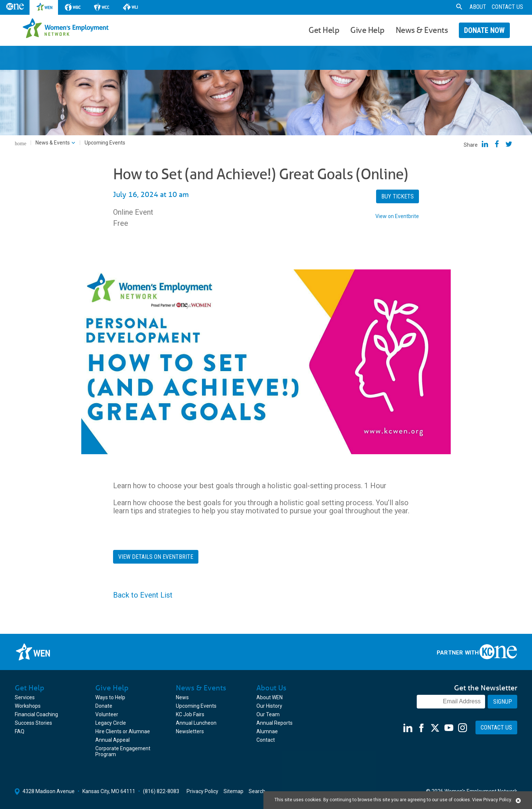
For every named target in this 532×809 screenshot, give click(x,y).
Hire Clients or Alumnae (123, 731)
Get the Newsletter (486, 688)
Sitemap (233, 791)
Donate (104, 706)
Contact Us (507, 7)
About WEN (270, 697)
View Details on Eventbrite (156, 557)
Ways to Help (110, 697)
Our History (269, 706)
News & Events (422, 30)
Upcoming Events (196, 706)
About (478, 7)
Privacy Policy (202, 791)
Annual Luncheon (196, 723)
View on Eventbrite (397, 216)
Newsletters (190, 731)
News (182, 697)
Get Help (324, 30)
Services (25, 697)
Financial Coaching (36, 714)
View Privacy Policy (492, 800)
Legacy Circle (111, 723)
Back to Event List (143, 595)
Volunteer (107, 714)
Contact (266, 740)
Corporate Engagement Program (123, 751)
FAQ (20, 731)
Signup (503, 702)
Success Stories (33, 723)
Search (257, 791)
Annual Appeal (112, 740)
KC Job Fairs (190, 714)
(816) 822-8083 (161, 791)
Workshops (28, 706)
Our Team (268, 714)
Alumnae (267, 731)
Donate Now (484, 30)
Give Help (367, 30)
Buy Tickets (398, 196)
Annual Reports (274, 723)
